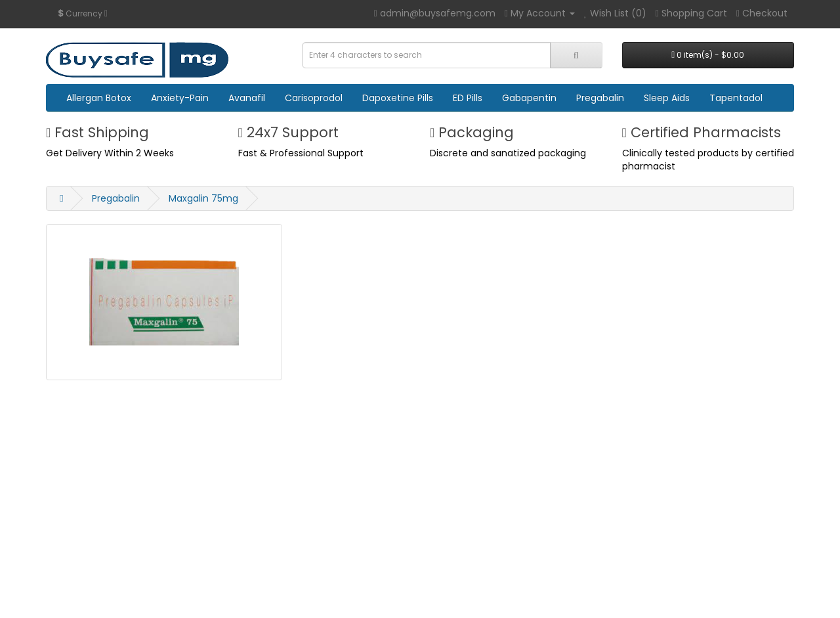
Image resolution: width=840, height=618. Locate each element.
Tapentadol (736, 98)
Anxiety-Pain (180, 98)
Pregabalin (600, 98)
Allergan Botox (99, 98)
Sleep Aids (667, 98)
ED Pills (468, 98)
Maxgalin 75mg (203, 198)
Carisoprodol (314, 98)
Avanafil (247, 98)
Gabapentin (529, 98)
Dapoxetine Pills (398, 98)
